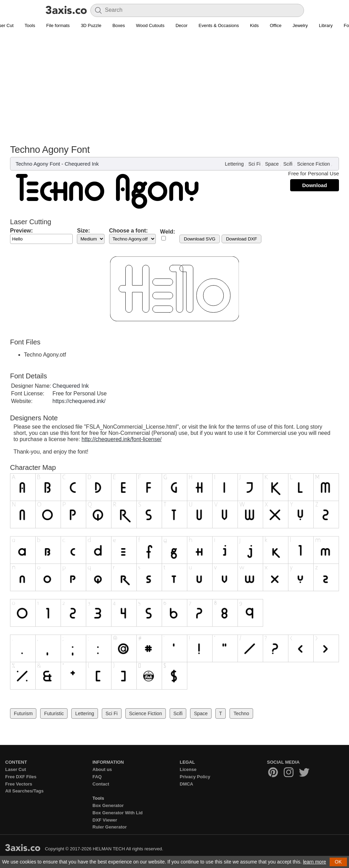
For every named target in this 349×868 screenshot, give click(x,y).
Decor (182, 25)
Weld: (167, 232)
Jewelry (300, 25)
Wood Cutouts (150, 25)
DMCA (186, 784)
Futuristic (54, 713)
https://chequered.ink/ (79, 401)
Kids (254, 25)
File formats (58, 25)
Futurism (23, 713)
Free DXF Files (21, 777)
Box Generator (108, 805)
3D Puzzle (91, 25)
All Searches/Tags (24, 791)
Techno (241, 713)
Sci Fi (254, 164)
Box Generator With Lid (118, 813)
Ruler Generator (110, 827)
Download (315, 185)
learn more (315, 862)
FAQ (97, 777)
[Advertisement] (174, 84)
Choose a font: (128, 231)
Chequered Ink (82, 164)
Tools (30, 25)
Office (276, 25)
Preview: (21, 231)
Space (272, 164)
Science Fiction (314, 164)
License (188, 769)
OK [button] (338, 862)
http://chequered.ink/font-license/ (122, 439)
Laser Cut (16, 769)
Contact (101, 784)
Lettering (234, 164)
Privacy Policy (195, 777)
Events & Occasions (219, 25)
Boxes (119, 25)
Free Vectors (19, 784)
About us (102, 769)
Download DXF (242, 239)
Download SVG (200, 239)
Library (326, 25)
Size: (83, 231)
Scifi (288, 164)
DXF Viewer (105, 820)
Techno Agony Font (38, 164)
